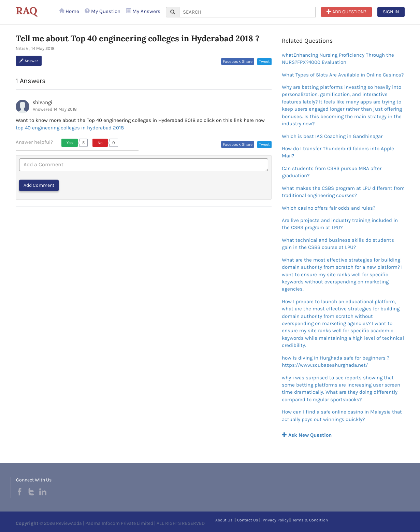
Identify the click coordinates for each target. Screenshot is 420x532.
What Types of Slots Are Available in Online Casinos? (343, 75)
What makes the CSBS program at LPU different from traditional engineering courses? (343, 192)
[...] (247, 12)
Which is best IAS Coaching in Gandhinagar (332, 136)
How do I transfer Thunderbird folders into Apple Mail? (338, 152)
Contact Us (248, 520)
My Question (103, 11)
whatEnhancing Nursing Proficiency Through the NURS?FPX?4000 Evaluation (338, 59)
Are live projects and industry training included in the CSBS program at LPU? (340, 224)
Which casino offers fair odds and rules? (329, 208)
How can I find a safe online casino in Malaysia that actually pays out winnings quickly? (342, 415)
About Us (224, 520)
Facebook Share (238, 61)
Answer (29, 61)
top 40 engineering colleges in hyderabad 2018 (70, 128)
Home (69, 11)
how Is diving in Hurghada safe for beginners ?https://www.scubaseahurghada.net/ (336, 361)
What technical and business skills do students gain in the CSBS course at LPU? (338, 244)
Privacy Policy (276, 520)
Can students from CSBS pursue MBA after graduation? (332, 172)
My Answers (143, 11)
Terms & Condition (310, 520)
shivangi (42, 102)
